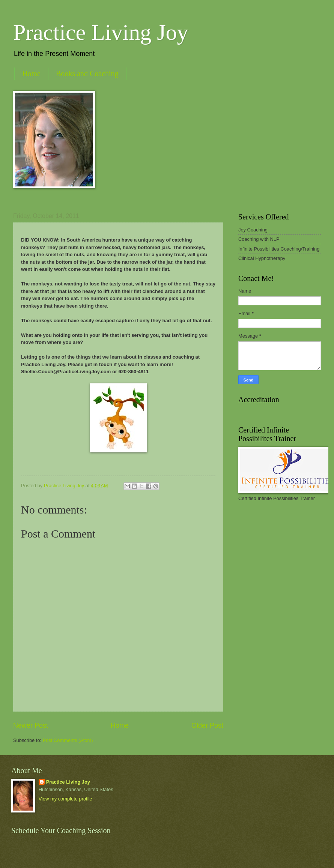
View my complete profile (65, 799)
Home (31, 74)
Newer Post (31, 725)
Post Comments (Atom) (68, 740)
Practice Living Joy (101, 32)
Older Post (207, 725)
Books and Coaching (87, 74)
